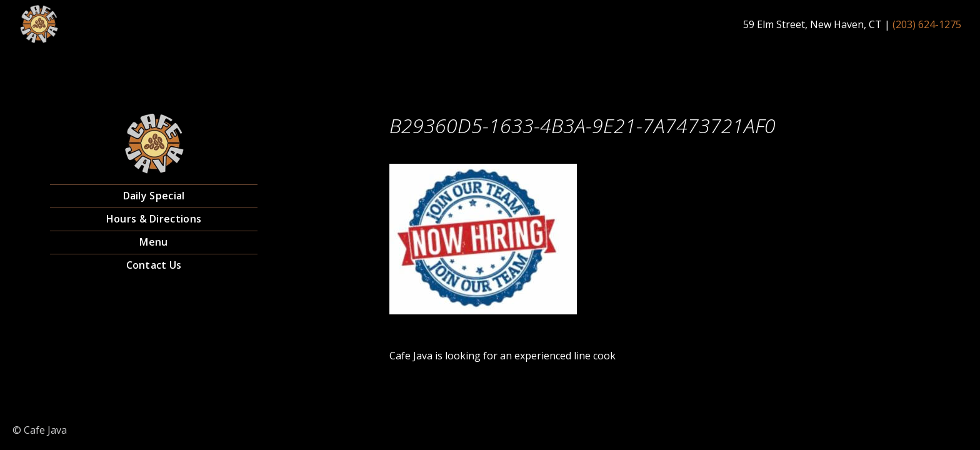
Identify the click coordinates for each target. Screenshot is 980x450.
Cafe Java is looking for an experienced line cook (502, 356)
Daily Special (154, 196)
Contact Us (154, 265)
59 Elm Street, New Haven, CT (812, 24)
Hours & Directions (154, 219)
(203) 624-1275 (927, 24)
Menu (153, 242)
